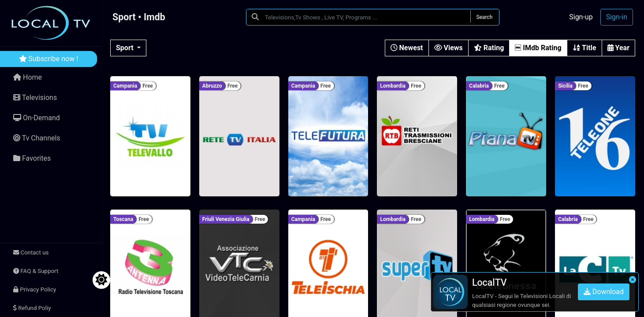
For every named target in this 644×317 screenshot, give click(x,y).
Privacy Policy (35, 289)
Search (484, 17)
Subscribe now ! (49, 59)
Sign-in (617, 17)
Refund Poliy (32, 308)
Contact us (31, 252)
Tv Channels (37, 138)
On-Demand (37, 118)
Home (28, 77)
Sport (126, 48)
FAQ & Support (36, 271)
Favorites (32, 158)
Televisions (35, 98)
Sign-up (581, 17)
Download (604, 292)
